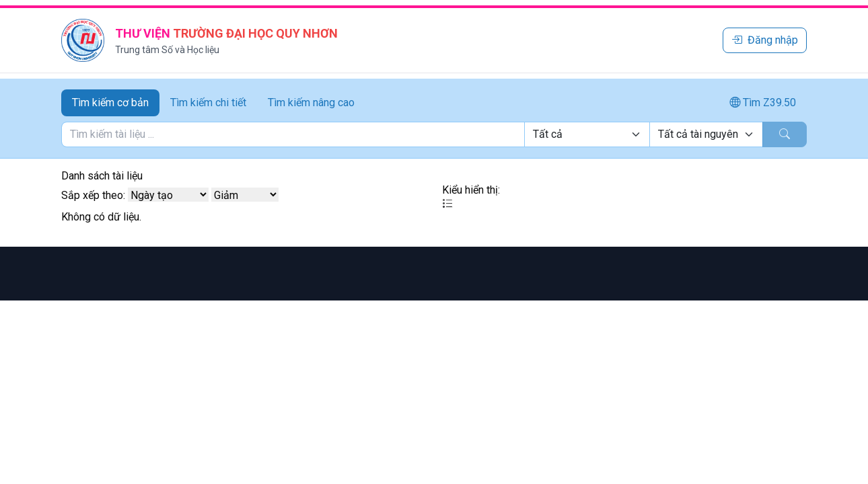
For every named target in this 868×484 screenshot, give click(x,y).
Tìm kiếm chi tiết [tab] (208, 103)
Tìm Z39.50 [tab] (763, 103)
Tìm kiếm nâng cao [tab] (311, 103)
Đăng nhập (765, 40)
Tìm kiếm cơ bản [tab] (110, 103)
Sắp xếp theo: (93, 195)
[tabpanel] (434, 134)
